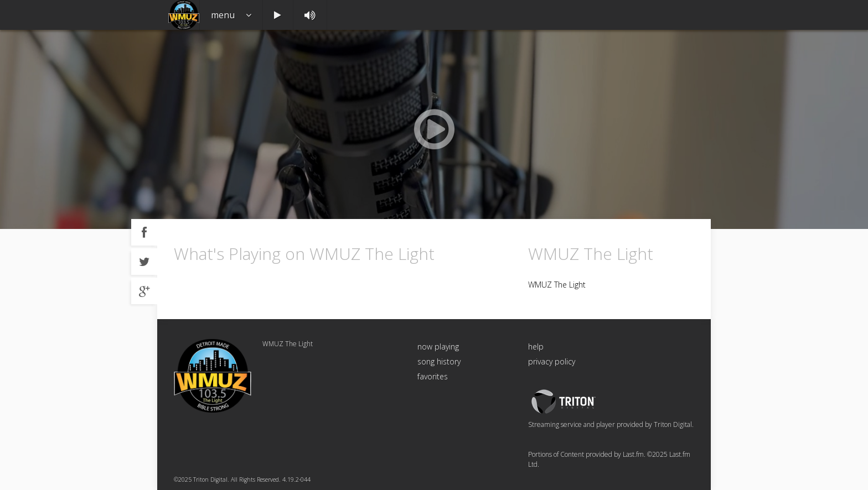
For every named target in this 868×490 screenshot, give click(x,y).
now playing (438, 346)
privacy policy (552, 361)
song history (439, 361)
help (536, 346)
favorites (433, 376)
